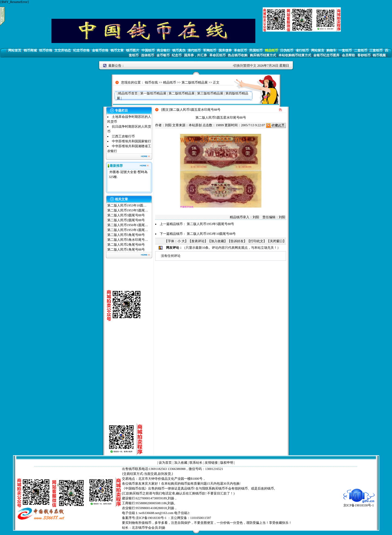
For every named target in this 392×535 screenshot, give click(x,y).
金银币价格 (100, 50)
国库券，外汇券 (195, 55)
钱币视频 (379, 55)
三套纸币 (376, 50)
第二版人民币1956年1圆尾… (128, 225)
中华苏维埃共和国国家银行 (131, 141)
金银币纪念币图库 (326, 55)
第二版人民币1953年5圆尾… (128, 210)
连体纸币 (148, 55)
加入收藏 (218, 241)
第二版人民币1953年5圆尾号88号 (210, 224)
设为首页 (165, 463)
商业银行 (163, 50)
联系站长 (196, 463)
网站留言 (318, 50)
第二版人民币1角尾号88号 (126, 250)
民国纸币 (256, 50)
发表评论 (198, 241)
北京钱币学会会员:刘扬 (148, 528)
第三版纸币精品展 (210, 93)
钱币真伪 (179, 50)
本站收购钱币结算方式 (295, 55)
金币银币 (163, 55)
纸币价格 (46, 50)
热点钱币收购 (238, 55)
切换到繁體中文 (245, 66)
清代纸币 (194, 50)
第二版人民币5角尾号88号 (126, 235)
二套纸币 (361, 50)
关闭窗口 (276, 241)
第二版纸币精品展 (195, 82)
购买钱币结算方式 (263, 55)
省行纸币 (302, 50)
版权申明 (227, 463)
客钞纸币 (364, 55)
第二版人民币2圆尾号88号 (126, 220)
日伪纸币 (287, 50)
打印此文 (257, 241)
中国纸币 (148, 50)
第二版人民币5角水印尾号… (128, 240)
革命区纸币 (218, 55)
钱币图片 (133, 50)
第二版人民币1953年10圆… (127, 205)
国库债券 (225, 50)
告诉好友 (237, 241)
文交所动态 (63, 50)
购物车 (331, 50)
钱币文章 (117, 50)
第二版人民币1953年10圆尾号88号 (211, 234)
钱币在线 (151, 82)
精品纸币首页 (128, 93)
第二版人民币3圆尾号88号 (126, 215)
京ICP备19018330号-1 (359, 504)
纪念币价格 (81, 50)
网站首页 (15, 50)
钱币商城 (30, 50)
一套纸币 (345, 50)
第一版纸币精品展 (153, 93)
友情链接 (211, 463)
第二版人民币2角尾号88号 (126, 245)
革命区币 (240, 50)
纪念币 (177, 55)
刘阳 (168, 125)
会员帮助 (348, 55)
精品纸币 (271, 50)
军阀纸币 (210, 50)
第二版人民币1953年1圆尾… (128, 230)
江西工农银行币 (123, 136)
